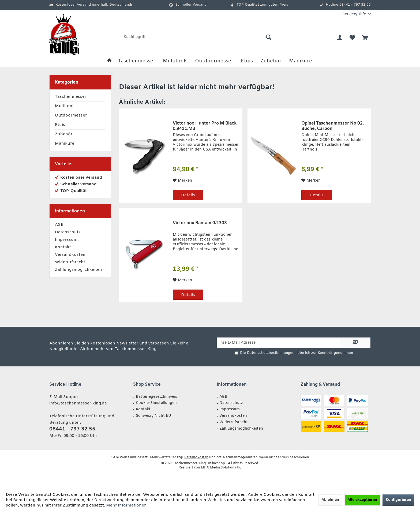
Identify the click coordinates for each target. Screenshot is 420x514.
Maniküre (65, 144)
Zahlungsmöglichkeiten (78, 270)
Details (188, 195)
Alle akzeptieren (362, 500)
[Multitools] (175, 61)
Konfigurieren (398, 500)
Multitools (65, 106)
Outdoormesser (71, 115)
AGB (59, 225)
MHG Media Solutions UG (221, 468)
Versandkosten (70, 255)
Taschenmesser (71, 97)
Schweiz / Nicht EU (153, 416)
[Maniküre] (301, 61)
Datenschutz (68, 232)
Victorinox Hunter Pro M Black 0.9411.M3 (205, 126)
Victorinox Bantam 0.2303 (200, 223)
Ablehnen (330, 500)
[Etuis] (247, 61)
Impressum (66, 240)
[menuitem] (355, 14)
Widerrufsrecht (70, 262)
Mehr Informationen (126, 505)
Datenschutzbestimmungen (271, 353)
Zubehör (64, 134)
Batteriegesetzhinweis (156, 397)
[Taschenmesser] (137, 61)
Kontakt (63, 247)
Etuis (60, 125)
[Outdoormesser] (214, 61)
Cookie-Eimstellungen (156, 403)
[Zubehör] (271, 61)
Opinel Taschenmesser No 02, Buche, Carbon (333, 126)
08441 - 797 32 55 (72, 429)
